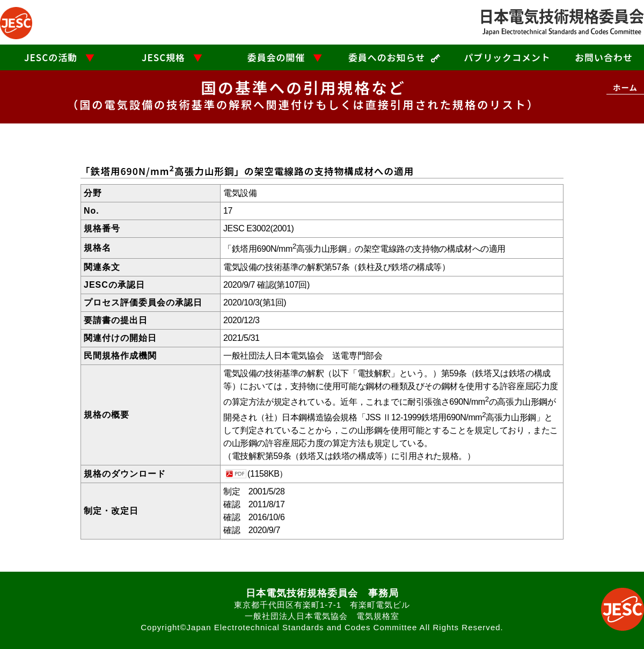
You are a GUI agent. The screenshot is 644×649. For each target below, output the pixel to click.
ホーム (625, 87)
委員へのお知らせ (387, 57)
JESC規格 (163, 57)
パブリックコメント (507, 57)
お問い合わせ (604, 57)
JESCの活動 (51, 57)
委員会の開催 (276, 57)
